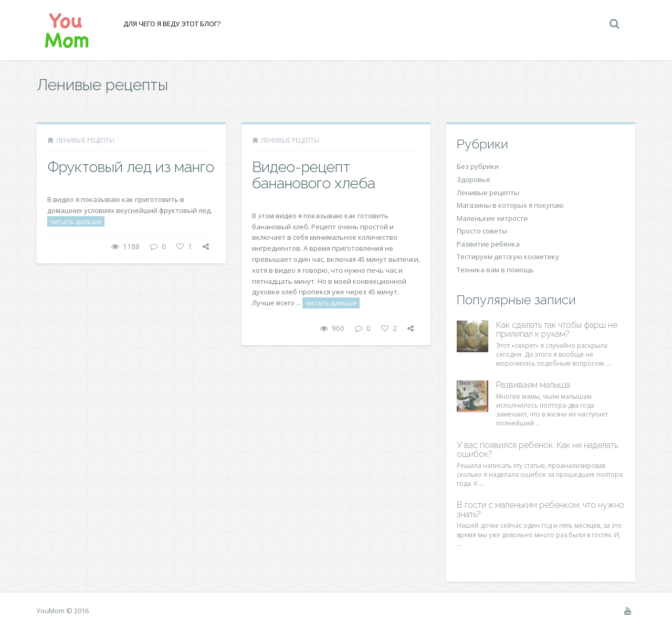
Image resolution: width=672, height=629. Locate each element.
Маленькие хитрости (492, 218)
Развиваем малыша (533, 385)
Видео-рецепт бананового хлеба (314, 175)
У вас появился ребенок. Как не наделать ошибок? (537, 450)
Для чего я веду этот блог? (172, 24)
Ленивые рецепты (85, 140)
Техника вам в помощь (495, 270)
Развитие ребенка (488, 244)
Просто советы (482, 231)
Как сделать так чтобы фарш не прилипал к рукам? (557, 330)
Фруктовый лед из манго (131, 167)
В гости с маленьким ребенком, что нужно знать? (540, 510)
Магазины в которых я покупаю (510, 205)
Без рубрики (478, 166)
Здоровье (474, 179)
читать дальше (76, 221)
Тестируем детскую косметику (508, 257)
